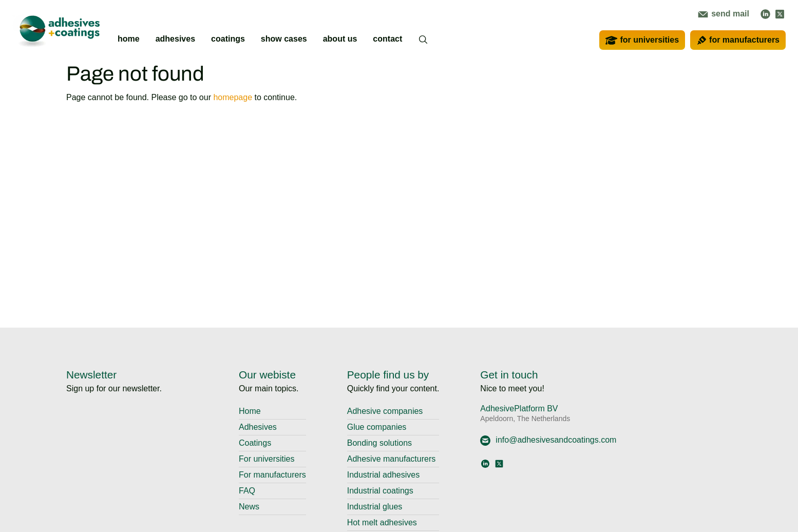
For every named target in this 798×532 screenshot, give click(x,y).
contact (387, 39)
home (129, 39)
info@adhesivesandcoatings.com (548, 440)
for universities (642, 40)
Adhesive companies (385, 411)
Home (250, 411)
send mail (724, 14)
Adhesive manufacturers (392, 459)
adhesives (175, 39)
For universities (267, 459)
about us (340, 39)
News (249, 507)
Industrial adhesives (383, 475)
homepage (233, 97)
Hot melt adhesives (382, 522)
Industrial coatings (380, 491)
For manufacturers (272, 475)
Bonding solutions (379, 443)
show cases (284, 39)
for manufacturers (738, 40)
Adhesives (258, 427)
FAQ (247, 491)
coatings (228, 39)
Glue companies (377, 427)
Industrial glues (375, 507)
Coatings (255, 443)
